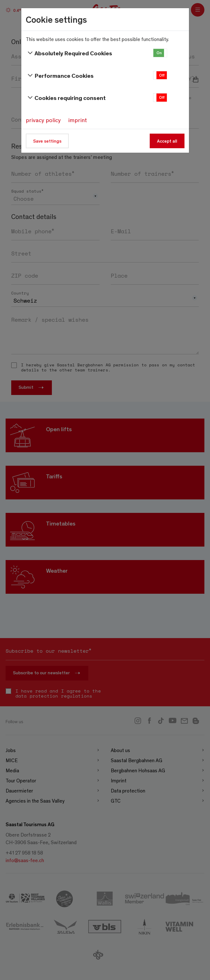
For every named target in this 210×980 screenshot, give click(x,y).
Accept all (167, 141)
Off (162, 75)
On (159, 53)
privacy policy (43, 120)
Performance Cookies (60, 76)
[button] (160, 53)
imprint (78, 120)
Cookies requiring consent (66, 98)
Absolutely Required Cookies (69, 53)
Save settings (47, 141)
